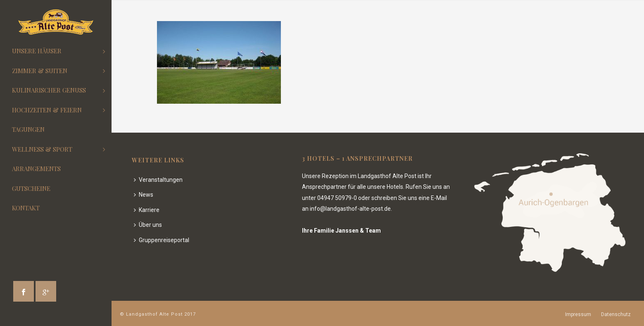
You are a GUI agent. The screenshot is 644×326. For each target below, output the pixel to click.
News (144, 195)
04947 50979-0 (337, 198)
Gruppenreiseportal (162, 240)
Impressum (578, 314)
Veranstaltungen (158, 180)
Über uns (148, 225)
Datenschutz (616, 314)
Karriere (147, 210)
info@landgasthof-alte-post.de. (351, 209)
